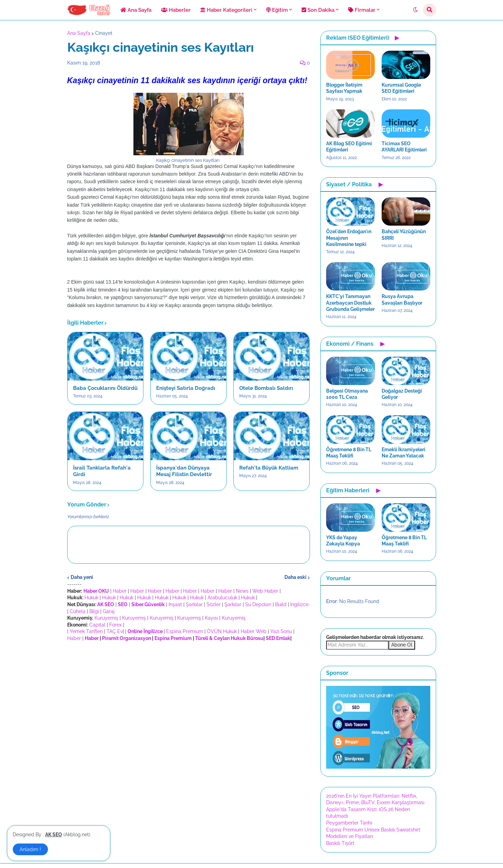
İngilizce (299, 604)
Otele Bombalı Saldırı (266, 388)
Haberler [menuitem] (176, 10)
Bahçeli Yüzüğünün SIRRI (404, 235)
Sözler (214, 604)
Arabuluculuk (222, 598)
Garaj (109, 611)
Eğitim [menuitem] (277, 10)
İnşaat (175, 604)
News (242, 591)
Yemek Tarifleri (86, 631)
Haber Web (254, 631)
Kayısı (211, 618)
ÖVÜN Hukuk (222, 631)
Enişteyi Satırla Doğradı (186, 388)
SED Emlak (278, 638)
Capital (97, 625)
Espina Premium (185, 631)
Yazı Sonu (281, 631)
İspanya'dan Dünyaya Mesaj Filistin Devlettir (184, 471)
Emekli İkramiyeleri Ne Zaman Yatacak (404, 453)
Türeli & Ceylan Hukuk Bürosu (229, 638)
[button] (415, 10)
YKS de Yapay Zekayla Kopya (343, 541)
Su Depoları (258, 604)
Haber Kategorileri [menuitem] (226, 10)
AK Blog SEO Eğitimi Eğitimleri (349, 147)
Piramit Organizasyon (127, 638)
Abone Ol (402, 645)
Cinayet (104, 33)
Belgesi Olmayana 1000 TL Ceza (347, 394)
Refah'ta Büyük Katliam (269, 468)
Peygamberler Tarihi (349, 823)
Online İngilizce (145, 631)
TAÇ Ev (115, 631)
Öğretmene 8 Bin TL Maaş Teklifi (349, 453)
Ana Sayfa (79, 33)
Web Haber (265, 591)
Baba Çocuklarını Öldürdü (105, 388)
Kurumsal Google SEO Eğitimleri (401, 88)
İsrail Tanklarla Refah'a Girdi (102, 471)
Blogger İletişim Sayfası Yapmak (344, 88)
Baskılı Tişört (340, 843)
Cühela (78, 611)
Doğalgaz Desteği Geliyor (402, 394)
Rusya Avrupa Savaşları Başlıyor (402, 299)
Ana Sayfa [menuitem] (136, 10)
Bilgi (94, 611)
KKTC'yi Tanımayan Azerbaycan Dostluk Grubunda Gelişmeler (350, 303)
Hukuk (91, 598)
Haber (120, 591)
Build (281, 604)
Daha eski (295, 577)
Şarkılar (194, 604)
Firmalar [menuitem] (362, 10)
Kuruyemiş (106, 618)
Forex (115, 625)
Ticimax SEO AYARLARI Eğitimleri (404, 147)
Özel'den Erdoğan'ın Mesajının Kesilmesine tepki (349, 238)
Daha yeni (82, 577)
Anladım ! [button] (30, 849)
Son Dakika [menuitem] (318, 10)
